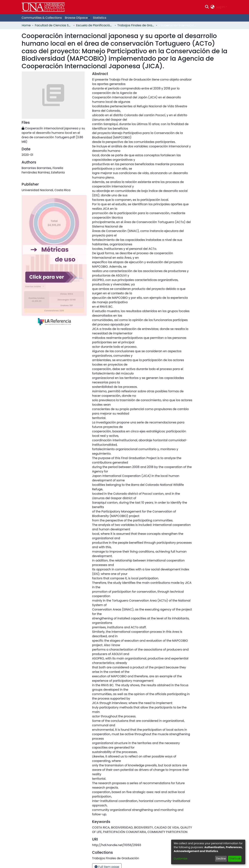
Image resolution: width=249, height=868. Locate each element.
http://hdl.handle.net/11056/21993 (117, 845)
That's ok (235, 859)
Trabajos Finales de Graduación (136, 25)
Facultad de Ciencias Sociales (53, 25)
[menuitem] (213, 7)
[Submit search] (207, 7)
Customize (181, 859)
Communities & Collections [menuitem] (42, 18)
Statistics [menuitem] (100, 18)
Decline (221, 859)
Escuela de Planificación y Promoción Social (95, 25)
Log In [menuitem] (220, 7)
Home (26, 25)
